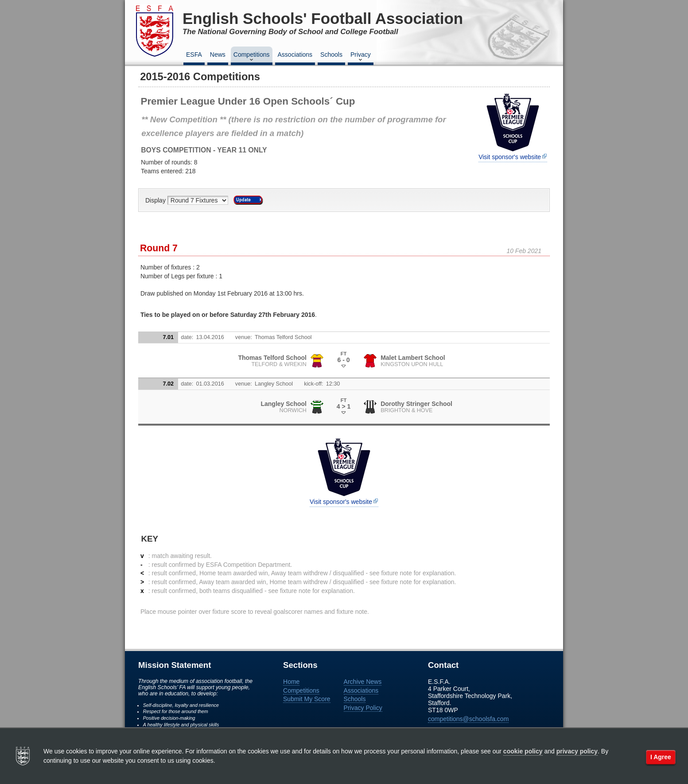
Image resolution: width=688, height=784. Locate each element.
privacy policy (577, 751)
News (218, 55)
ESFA (194, 55)
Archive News (363, 682)
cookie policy (523, 751)
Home (291, 682)
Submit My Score (307, 699)
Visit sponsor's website (510, 157)
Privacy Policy (363, 708)
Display (156, 200)
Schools (331, 55)
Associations (295, 55)
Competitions (252, 57)
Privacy (361, 57)
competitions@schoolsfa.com (468, 719)
